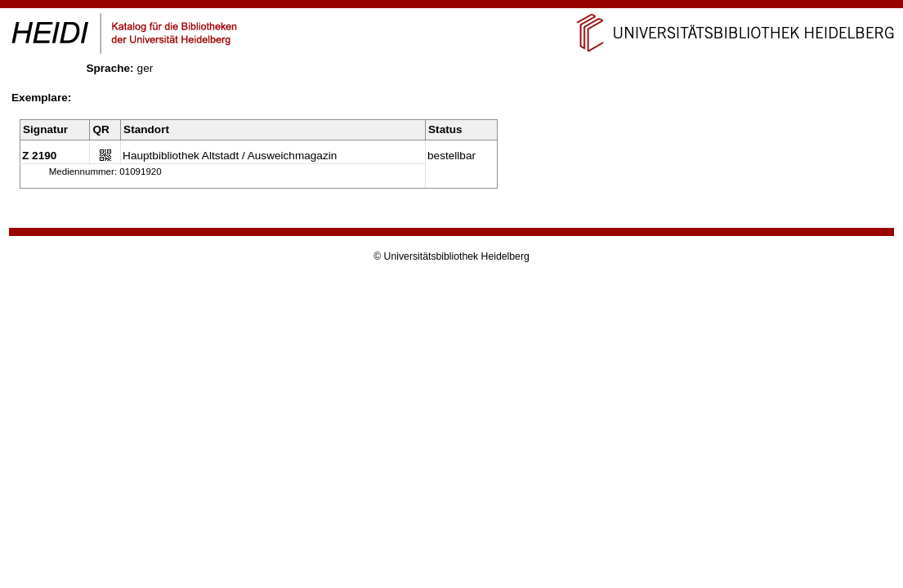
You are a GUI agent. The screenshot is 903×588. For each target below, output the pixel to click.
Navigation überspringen (451, 7)
